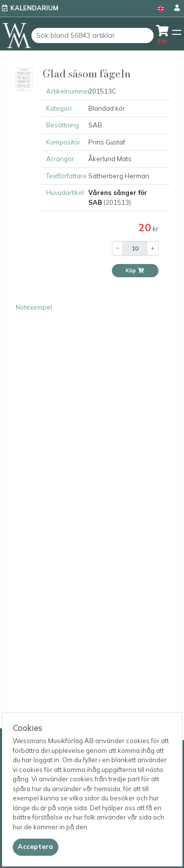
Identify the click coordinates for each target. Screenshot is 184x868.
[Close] (36, 847)
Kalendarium (34, 8)
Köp (135, 270)
